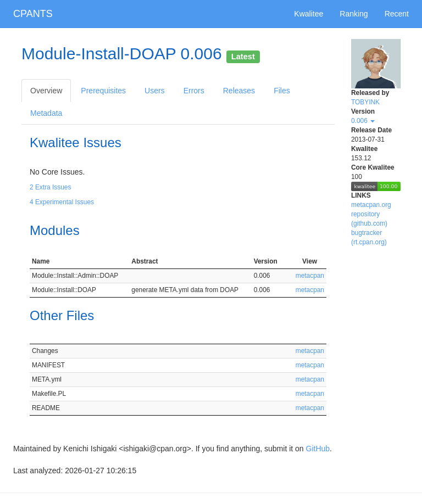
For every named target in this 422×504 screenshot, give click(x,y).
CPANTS (33, 14)
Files (282, 91)
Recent (397, 14)
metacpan (310, 276)
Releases (239, 91)
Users (155, 91)
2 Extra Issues (50, 187)
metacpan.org (371, 205)
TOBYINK (365, 102)
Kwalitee (309, 14)
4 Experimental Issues (62, 202)
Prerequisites (103, 91)
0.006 (363, 121)
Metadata (46, 113)
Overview (46, 91)
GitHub (318, 449)
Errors (194, 91)
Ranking (354, 14)
